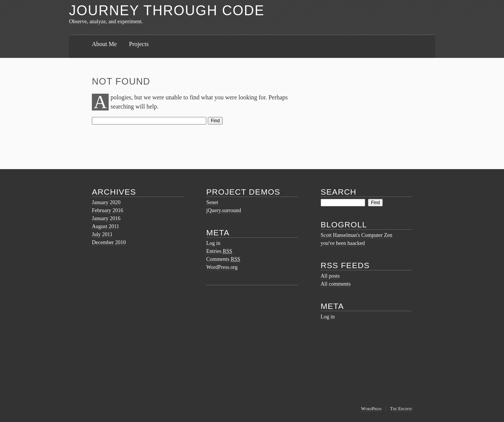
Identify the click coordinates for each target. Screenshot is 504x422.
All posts (330, 276)
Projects (139, 44)
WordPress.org (222, 267)
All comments (336, 284)
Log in (213, 243)
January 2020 (106, 202)
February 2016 (108, 210)
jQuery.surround (224, 210)
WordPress (371, 409)
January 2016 (106, 218)
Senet (212, 202)
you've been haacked (343, 243)
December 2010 (109, 242)
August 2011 (105, 226)
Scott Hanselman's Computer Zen (356, 235)
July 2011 (102, 234)
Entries (219, 251)
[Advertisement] (229, 332)
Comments (223, 259)
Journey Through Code (167, 10)
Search (339, 192)
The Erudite (401, 409)
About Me (104, 44)
